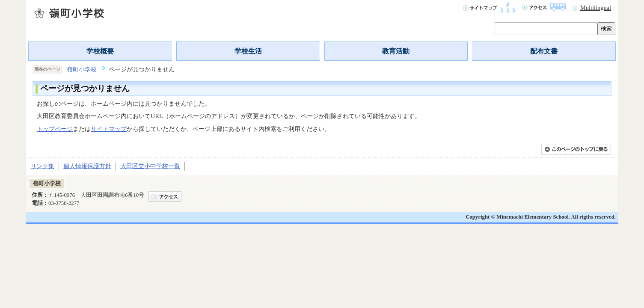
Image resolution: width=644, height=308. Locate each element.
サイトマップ (109, 129)
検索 (606, 28)
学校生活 (248, 51)
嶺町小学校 (82, 69)
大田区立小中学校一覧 (150, 166)
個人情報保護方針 (87, 166)
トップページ (55, 129)
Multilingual (596, 8)
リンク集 (42, 166)
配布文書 (544, 51)
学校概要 (100, 51)
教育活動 (396, 51)
